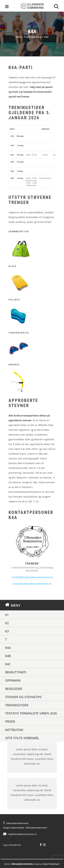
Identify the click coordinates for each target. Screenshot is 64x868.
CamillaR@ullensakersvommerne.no (32, 577)
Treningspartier (33, 37)
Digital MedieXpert (51, 864)
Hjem (19, 37)
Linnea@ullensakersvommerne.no (32, 584)
